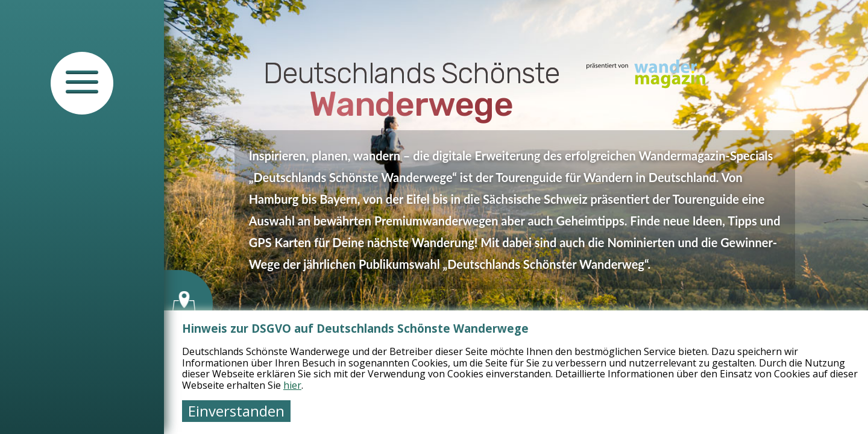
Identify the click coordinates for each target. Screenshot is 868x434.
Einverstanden (236, 411)
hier (292, 385)
